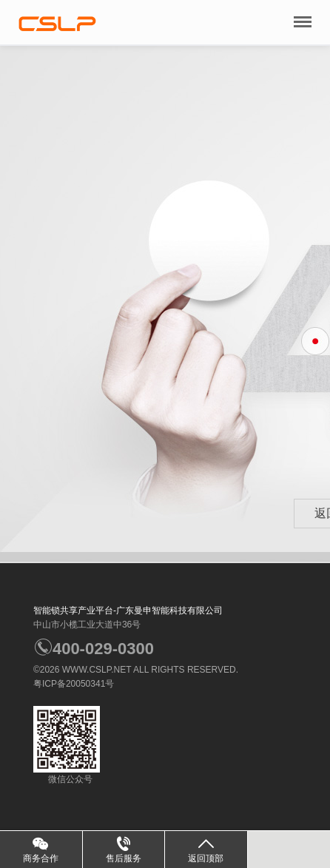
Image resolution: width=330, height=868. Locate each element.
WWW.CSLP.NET (97, 670)
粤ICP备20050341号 (74, 684)
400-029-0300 (94, 649)
